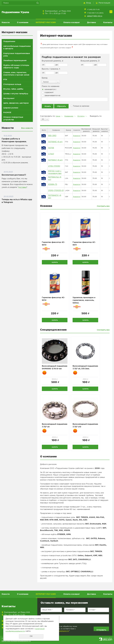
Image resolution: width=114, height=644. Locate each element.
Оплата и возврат (72, 23)
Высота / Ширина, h (51, 69)
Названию (69, 116)
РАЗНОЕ (7, 112)
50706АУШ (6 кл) (55, 178)
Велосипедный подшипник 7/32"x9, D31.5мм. (83, 370)
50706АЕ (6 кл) (55, 142)
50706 (51, 148)
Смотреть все (103, 206)
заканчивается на (51, 95)
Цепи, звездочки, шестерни (16, 103)
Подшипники (9, 41)
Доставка (92, 23)
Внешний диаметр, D (90, 61)
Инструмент (9, 98)
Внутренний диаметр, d (52, 61)
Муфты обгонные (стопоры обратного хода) (16, 66)
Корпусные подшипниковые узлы (17, 55)
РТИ (5, 79)
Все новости (27, 128)
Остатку (82, 116)
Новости (6, 23)
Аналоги (76, 136)
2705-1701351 (54, 166)
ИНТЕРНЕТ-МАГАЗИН (46, 23)
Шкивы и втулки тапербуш (16, 94)
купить (55, 262)
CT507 (51, 154)
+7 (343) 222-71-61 (93, 9)
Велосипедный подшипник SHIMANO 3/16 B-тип (53, 370)
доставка (22, 187)
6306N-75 (53, 184)
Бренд (45, 78)
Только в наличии (80, 106)
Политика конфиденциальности (16, 642)
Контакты (108, 23)
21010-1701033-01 (56, 191)
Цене (58, 116)
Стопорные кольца (12, 84)
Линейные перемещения (15, 60)
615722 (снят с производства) (55, 172)
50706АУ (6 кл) (55, 160)
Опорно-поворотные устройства (13, 118)
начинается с (49, 89)
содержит (48, 92)
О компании (23, 23)
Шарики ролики (11, 108)
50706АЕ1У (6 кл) (55, 197)
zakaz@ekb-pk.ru (95, 16)
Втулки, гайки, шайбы (13, 89)
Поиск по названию (51, 86)
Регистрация (104, 3)
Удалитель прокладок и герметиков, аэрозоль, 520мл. (85, 301)
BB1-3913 (52, 136)
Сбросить (61, 106)
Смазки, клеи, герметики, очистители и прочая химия (16, 74)
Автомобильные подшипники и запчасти (17, 47)
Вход (89, 3)
